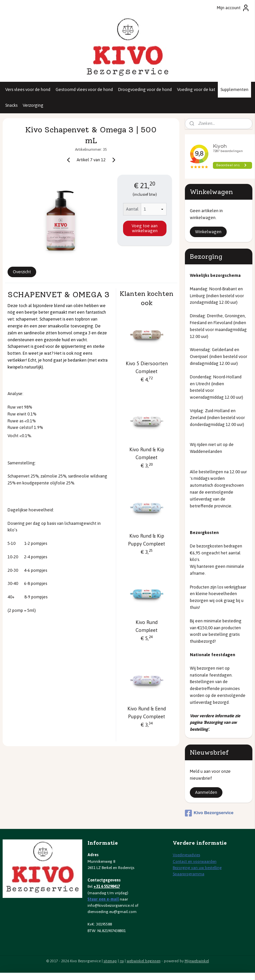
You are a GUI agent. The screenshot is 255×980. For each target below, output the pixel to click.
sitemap (110, 961)
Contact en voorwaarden (195, 861)
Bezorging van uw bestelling (197, 868)
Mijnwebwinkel (197, 961)
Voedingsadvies (186, 855)
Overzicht (22, 272)
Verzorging (33, 105)
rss (122, 961)
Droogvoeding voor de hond (145, 89)
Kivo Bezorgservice (209, 813)
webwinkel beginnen (144, 961)
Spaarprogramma (189, 874)
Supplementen (234, 89)
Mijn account (233, 8)
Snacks (11, 105)
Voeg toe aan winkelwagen (145, 228)
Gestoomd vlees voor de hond (84, 89)
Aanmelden (206, 792)
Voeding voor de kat (196, 89)
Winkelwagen (208, 232)
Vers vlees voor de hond (28, 89)
